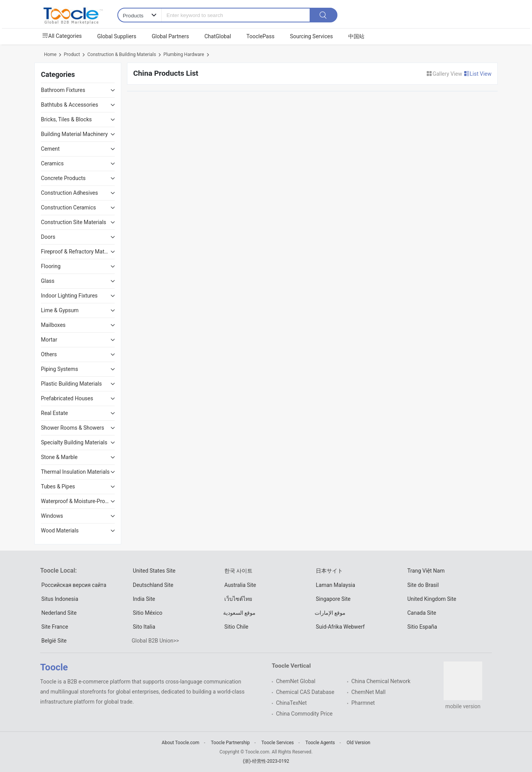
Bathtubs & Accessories (69, 105)
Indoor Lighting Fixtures (69, 296)
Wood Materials (60, 531)
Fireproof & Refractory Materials (76, 252)
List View (478, 74)
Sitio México (147, 613)
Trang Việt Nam (426, 571)
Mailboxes (53, 325)
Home (50, 54)
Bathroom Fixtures (63, 90)
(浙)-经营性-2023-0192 (266, 761)
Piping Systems (59, 369)
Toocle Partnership (230, 743)
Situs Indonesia (60, 599)
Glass (48, 281)
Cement (50, 149)
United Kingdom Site (432, 599)
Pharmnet (363, 703)
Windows (52, 516)
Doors (48, 237)
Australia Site (240, 585)
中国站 (356, 36)
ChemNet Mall (369, 692)
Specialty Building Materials (74, 442)
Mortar (49, 340)
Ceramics (52, 163)
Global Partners (170, 36)
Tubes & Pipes (58, 486)
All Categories (62, 36)
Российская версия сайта (74, 585)
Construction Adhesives (69, 193)
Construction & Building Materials (122, 54)
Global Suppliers (117, 36)
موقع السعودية (239, 613)
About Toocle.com (180, 743)
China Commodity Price (304, 714)
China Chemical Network (381, 681)
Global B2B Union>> (155, 641)
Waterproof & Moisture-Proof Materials (76, 501)
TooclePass (260, 36)
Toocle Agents (320, 743)
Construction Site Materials (74, 222)
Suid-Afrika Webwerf (340, 627)
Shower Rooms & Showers (73, 428)
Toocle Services (278, 743)
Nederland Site (59, 613)
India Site (144, 599)
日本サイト (329, 571)
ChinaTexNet (291, 703)
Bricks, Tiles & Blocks (66, 119)
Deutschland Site (153, 585)
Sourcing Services (311, 36)
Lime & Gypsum (60, 310)
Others (49, 354)
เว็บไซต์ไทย (238, 599)
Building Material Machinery (74, 134)
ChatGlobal (218, 36)
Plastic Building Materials (71, 384)
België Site (54, 641)
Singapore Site (333, 599)
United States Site (154, 571)
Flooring (51, 266)
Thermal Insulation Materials (75, 472)
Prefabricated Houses (67, 398)
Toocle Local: (58, 570)
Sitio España (422, 627)
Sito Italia (144, 627)
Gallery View (445, 74)
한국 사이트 (238, 571)
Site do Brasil (423, 585)
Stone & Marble (59, 457)
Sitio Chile (236, 627)
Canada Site (422, 613)
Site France (55, 627)
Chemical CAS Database (305, 692)
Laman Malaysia (335, 585)
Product (72, 54)
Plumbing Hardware (184, 54)
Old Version (358, 743)
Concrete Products (63, 178)
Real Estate (54, 413)
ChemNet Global (296, 681)
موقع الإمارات (330, 613)
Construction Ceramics (68, 207)
